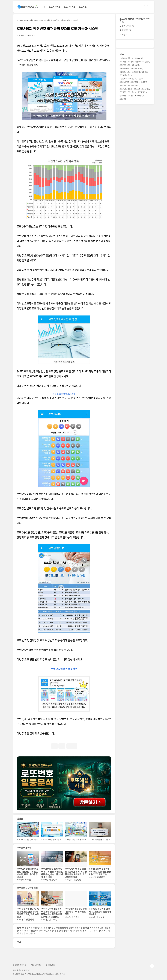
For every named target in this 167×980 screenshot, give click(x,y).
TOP (152, 966)
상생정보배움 (51, 965)
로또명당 (130, 95)
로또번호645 (135, 82)
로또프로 (137, 89)
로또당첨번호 (70, 7)
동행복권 (123, 95)
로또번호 (83, 7)
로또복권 (123, 62)
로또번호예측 (124, 68)
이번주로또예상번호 (142, 62)
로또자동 (123, 85)
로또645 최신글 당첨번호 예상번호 (135, 20)
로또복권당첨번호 (126, 89)
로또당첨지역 (142, 92)
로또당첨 (123, 99)
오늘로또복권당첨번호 (140, 72)
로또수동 (123, 92)
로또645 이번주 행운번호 (64, 669)
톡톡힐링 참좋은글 (20, 965)
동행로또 (123, 72)
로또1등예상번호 (133, 65)
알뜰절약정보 (36, 965)
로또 (129, 72)
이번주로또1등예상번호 (128, 79)
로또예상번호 (55, 7)
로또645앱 (139, 58)
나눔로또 (141, 79)
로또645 (144, 82)
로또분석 (130, 62)
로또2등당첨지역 (133, 85)
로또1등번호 (132, 92)
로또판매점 (145, 89)
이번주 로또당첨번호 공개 (64, 394)
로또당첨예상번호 (126, 75)
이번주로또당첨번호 (127, 58)
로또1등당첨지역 (136, 68)
